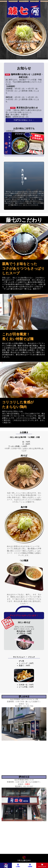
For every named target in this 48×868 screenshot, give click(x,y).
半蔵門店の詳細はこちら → (24, 120)
